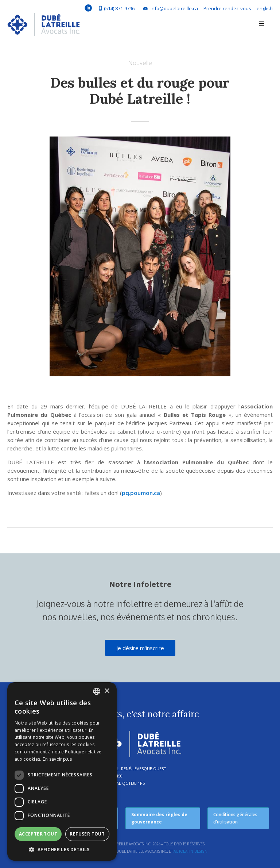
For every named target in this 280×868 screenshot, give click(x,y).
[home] (44, 26)
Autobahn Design (190, 851)
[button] (262, 24)
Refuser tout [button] (87, 834)
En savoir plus (57, 759)
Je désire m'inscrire (140, 648)
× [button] (107, 691)
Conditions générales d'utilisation (235, 818)
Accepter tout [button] (38, 834)
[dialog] (62, 771)
